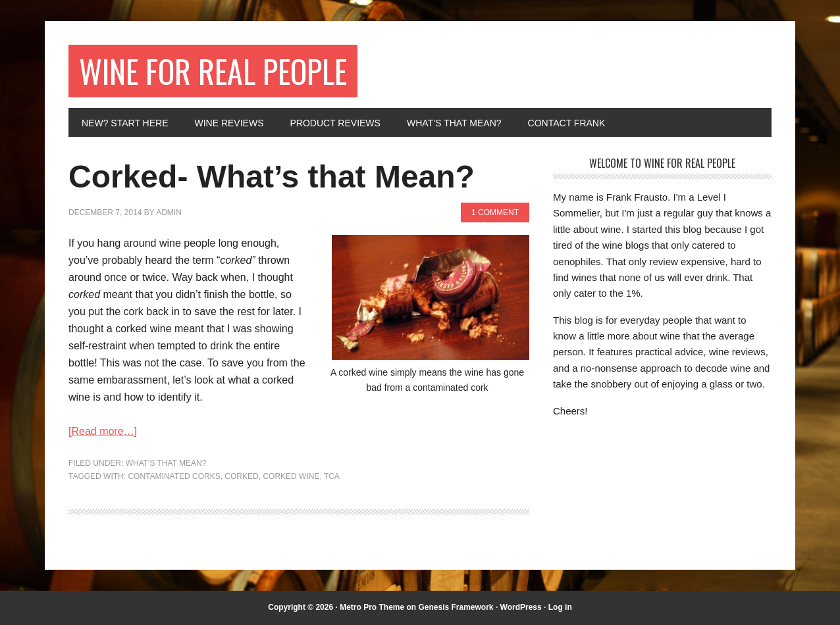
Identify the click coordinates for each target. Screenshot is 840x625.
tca (332, 476)
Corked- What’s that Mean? (272, 177)
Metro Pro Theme (372, 607)
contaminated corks (174, 476)
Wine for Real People (213, 71)
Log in (560, 607)
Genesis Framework (456, 607)
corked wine (291, 476)
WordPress (521, 607)
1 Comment (495, 213)
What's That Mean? (166, 463)
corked (241, 476)
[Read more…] (103, 431)
